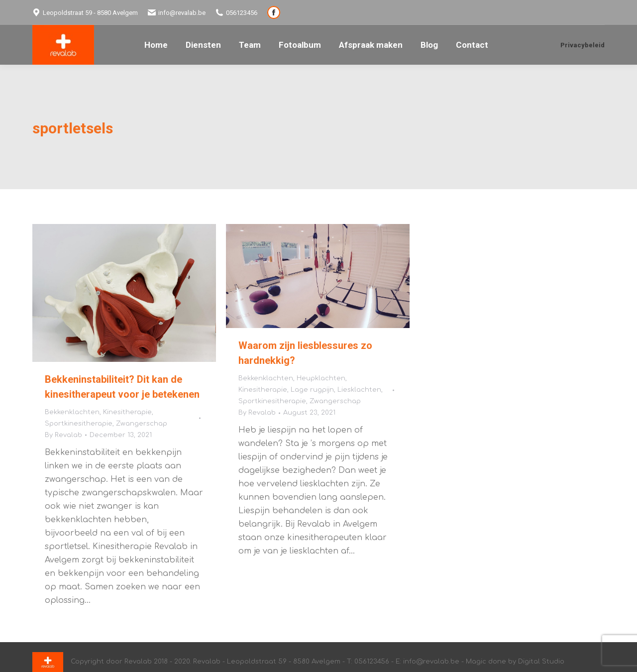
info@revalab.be (177, 12)
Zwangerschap (142, 424)
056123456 (236, 12)
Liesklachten (359, 390)
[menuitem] (156, 45)
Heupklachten (321, 378)
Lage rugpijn (312, 390)
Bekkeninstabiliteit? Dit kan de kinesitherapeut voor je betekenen (122, 387)
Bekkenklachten (72, 412)
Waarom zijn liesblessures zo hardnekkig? (305, 353)
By (63, 435)
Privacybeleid (583, 45)
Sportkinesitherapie (79, 424)
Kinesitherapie (127, 412)
